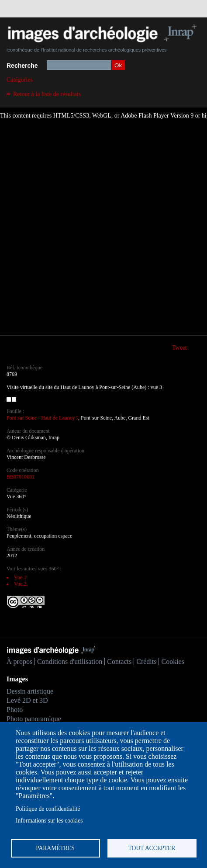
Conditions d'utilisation (70, 661)
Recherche (22, 66)
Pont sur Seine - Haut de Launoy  (42, 418)
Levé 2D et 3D (27, 700)
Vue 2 (20, 584)
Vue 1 (20, 577)
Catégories (20, 80)
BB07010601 (21, 477)
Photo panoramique (34, 719)
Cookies (172, 661)
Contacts (119, 661)
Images (17, 679)
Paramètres (55, 848)
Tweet (179, 348)
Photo (15, 710)
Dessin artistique (30, 691)
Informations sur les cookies (49, 821)
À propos (19, 661)
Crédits (146, 661)
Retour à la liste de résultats (47, 94)
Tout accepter (152, 848)
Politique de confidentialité (48, 809)
